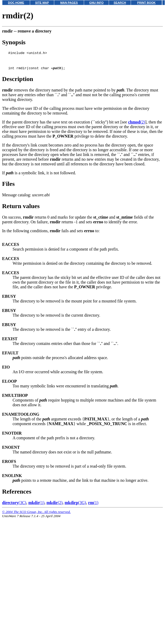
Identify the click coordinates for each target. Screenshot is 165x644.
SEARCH (120, 3)
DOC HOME (16, 3)
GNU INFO (97, 3)
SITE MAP (42, 3)
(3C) (14, 506)
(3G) (75, 506)
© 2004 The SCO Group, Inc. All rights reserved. (36, 515)
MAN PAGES (69, 3)
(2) (137, 125)
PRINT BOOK (146, 3)
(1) (36, 506)
